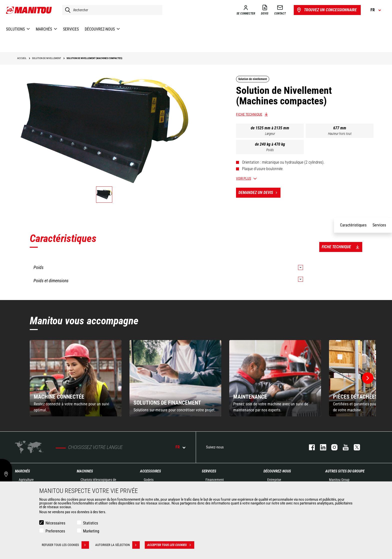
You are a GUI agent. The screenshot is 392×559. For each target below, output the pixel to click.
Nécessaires (55, 523)
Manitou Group (339, 480)
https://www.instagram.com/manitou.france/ (332, 447)
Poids (270, 150)
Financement (215, 480)
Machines (85, 471)
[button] (368, 378)
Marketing (91, 531)
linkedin (321, 447)
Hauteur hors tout (340, 134)
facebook (309, 447)
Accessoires (150, 471)
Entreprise (274, 480)
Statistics (90, 523)
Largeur (270, 134)
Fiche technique (249, 114)
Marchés (22, 471)
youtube (343, 447)
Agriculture (26, 480)
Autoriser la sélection (117, 545)
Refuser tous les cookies (65, 545)
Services (209, 471)
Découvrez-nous (277, 471)
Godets (149, 480)
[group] (76, 378)
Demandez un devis (259, 193)
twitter (354, 447)
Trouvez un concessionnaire (326, 10)
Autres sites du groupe (345, 471)
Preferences (55, 531)
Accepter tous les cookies (171, 545)
